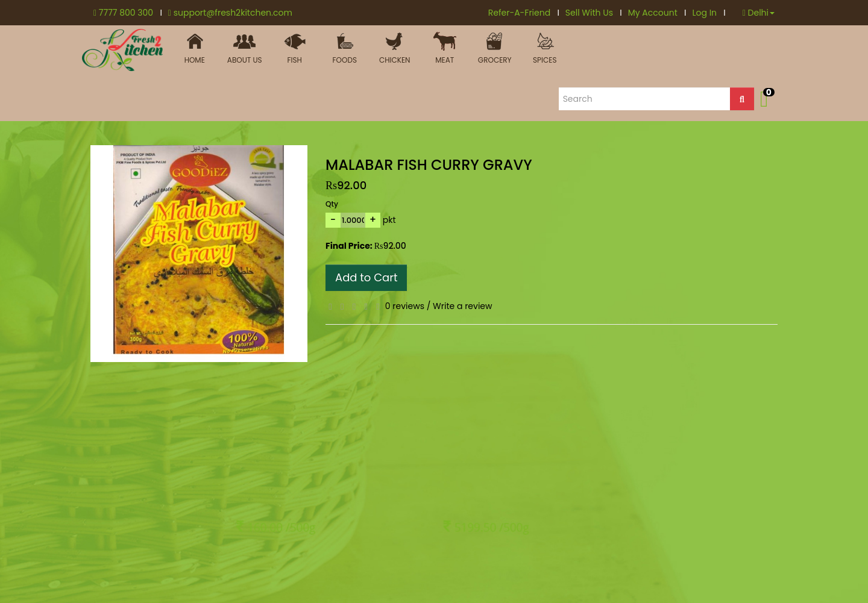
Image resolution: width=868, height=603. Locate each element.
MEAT (445, 48)
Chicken (395, 48)
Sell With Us (594, 13)
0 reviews (405, 306)
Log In (709, 13)
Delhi (759, 13)
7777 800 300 (128, 13)
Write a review (462, 306)
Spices (545, 48)
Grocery (495, 48)
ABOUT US (244, 48)
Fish (294, 48)
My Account (657, 13)
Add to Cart (366, 277)
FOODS (344, 48)
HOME (194, 48)
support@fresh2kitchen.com (230, 13)
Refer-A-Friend (524, 13)
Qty (332, 204)
